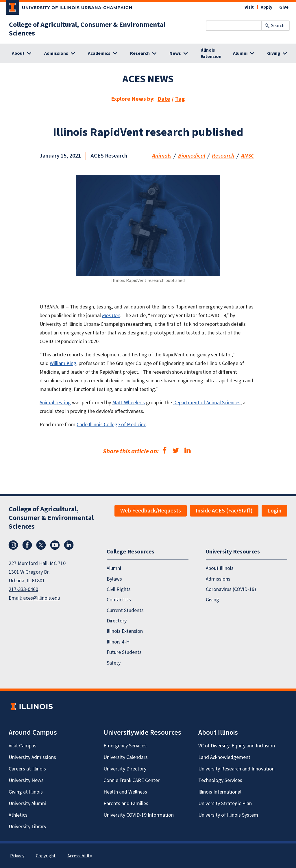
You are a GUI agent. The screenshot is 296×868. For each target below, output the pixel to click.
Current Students (125, 610)
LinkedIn (69, 545)
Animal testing (55, 403)
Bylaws (114, 579)
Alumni (114, 568)
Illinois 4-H (118, 642)
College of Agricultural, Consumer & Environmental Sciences (87, 29)
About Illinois (220, 568)
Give (284, 7)
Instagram (13, 545)
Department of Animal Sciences (207, 403)
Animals (162, 156)
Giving (212, 600)
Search (278, 26)
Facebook (27, 545)
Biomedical (192, 156)
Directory (117, 621)
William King (63, 363)
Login (274, 511)
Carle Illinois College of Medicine (111, 425)
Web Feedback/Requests (151, 511)
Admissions (218, 579)
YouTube (55, 545)
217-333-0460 (23, 589)
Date (164, 99)
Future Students (124, 652)
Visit (249, 7)
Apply (267, 7)
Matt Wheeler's (128, 403)
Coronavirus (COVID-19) (231, 589)
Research (223, 156)
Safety (114, 663)
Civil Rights (119, 589)
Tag (180, 99)
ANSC (248, 156)
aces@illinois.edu (42, 598)
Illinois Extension (211, 53)
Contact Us (119, 600)
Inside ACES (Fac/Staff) (224, 511)
